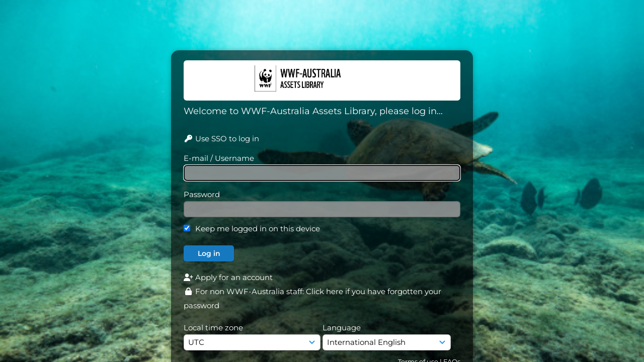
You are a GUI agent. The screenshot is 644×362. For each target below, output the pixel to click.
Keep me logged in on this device (258, 229)
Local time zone (213, 328)
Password (202, 194)
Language (342, 328)
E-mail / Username (219, 158)
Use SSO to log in (221, 139)
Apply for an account (228, 277)
